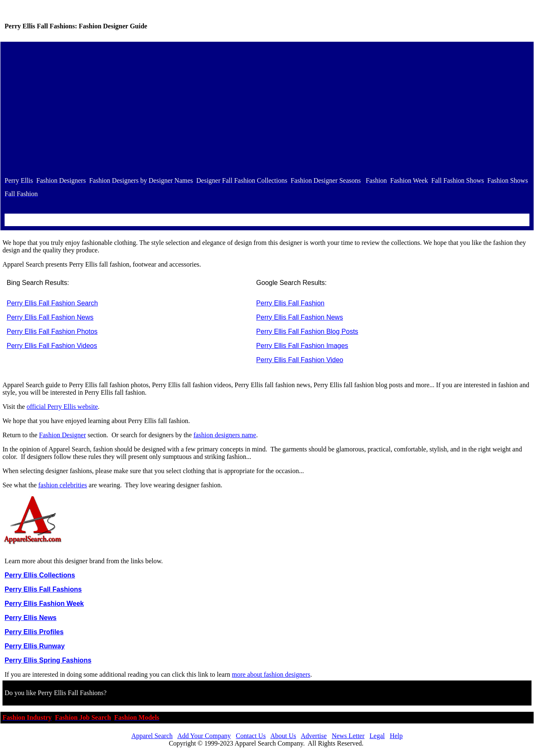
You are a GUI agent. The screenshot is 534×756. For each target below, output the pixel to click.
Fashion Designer (63, 435)
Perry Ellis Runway (35, 646)
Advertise (314, 736)
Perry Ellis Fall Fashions (43, 589)
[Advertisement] (267, 109)
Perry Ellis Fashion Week (44, 604)
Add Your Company (204, 736)
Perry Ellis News (31, 618)
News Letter (348, 736)
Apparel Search (152, 736)
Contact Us (251, 736)
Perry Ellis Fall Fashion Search (52, 303)
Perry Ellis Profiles (34, 632)
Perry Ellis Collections (40, 575)
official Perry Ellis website (62, 407)
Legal (377, 736)
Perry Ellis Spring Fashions (48, 660)
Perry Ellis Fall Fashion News (50, 317)
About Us (283, 736)
